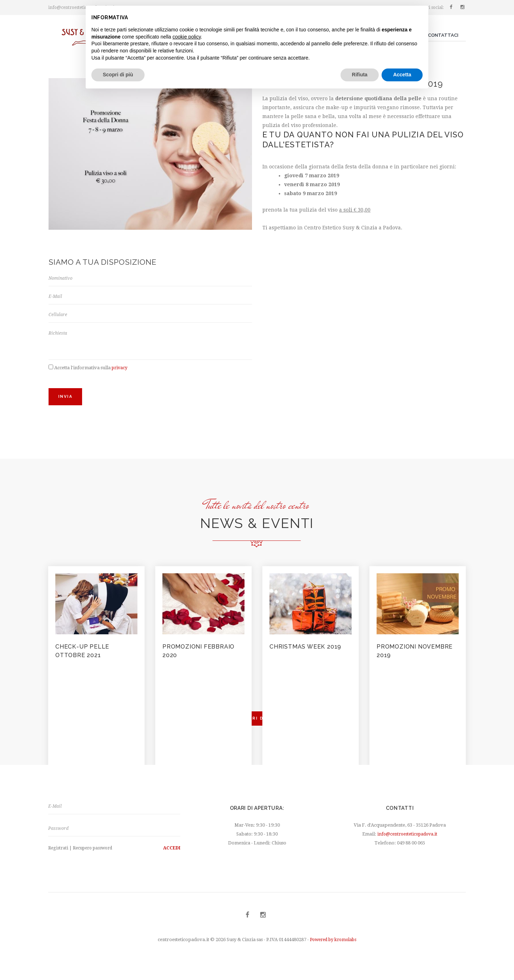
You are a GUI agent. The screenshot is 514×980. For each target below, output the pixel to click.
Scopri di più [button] (118, 75)
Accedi (171, 857)
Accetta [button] (402, 75)
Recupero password (95, 857)
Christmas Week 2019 (310, 652)
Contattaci (443, 35)
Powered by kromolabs (333, 949)
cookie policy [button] (187, 37)
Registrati (59, 857)
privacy (120, 373)
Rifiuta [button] (360, 75)
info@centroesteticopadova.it (407, 841)
